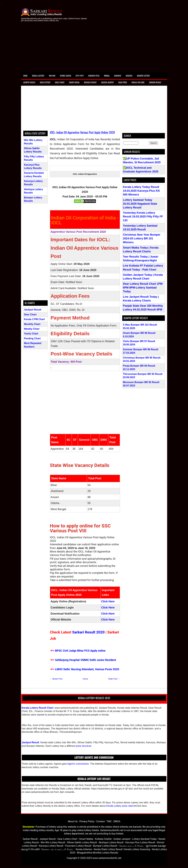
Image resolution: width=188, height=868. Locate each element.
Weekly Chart (32, 329)
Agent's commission (78, 764)
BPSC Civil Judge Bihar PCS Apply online (80, 651)
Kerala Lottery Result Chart (38, 708)
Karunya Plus (94, 76)
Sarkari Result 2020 (88, 632)
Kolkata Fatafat (90, 82)
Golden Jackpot (107, 82)
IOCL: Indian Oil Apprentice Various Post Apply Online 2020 (82, 132)
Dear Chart (30, 315)
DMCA (117, 821)
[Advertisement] (94, 49)
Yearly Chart (31, 334)
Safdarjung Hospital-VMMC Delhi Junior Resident (86, 660)
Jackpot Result (29, 82)
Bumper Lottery (143, 76)
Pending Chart (32, 338)
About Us (73, 821)
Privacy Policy (87, 821)
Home (25, 76)
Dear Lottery (45, 82)
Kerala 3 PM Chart (34, 319)
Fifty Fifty (80, 76)
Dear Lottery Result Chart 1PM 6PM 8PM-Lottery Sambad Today (143, 288)
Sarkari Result (155, 82)
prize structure (84, 746)
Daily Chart (60, 82)
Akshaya (129, 76)
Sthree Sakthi (65, 76)
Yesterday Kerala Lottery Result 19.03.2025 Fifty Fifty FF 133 (143, 217)
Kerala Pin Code (138, 82)
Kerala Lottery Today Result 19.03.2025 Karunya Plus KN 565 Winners (141, 191)
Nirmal (107, 76)
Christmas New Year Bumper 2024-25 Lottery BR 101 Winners (142, 239)
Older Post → (114, 679)
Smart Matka (74, 82)
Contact (100, 821)
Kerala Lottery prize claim (120, 806)
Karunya (118, 76)
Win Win (52, 76)
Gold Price (123, 82)
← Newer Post (56, 679)
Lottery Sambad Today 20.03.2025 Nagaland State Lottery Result (140, 204)
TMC (109, 821)
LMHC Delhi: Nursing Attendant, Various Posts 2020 (87, 669)
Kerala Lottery (38, 76)
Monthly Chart (32, 324)
